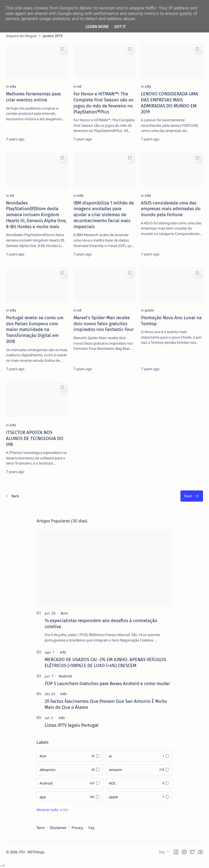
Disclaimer (58, 828)
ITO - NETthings (32, 857)
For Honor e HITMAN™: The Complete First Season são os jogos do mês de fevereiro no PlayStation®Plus (103, 103)
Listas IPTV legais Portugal (72, 725)
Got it (120, 27)
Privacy (77, 828)
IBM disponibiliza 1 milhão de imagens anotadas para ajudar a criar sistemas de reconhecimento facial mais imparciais (104, 215)
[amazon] (139, 770)
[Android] (65, 676)
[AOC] (139, 783)
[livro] (64, 613)
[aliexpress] (70, 770)
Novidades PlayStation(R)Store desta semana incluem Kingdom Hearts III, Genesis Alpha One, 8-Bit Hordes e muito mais (36, 215)
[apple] (139, 797)
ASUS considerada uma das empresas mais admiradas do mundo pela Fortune (171, 209)
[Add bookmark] (62, 49)
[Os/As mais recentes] (12, 496)
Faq (91, 828)
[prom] (149, 310)
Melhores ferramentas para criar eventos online (33, 97)
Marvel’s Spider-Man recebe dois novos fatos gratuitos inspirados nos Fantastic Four (104, 324)
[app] (70, 797)
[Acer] (70, 756)
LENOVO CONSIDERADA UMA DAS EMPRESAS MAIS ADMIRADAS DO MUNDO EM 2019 (170, 103)
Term (41, 828)
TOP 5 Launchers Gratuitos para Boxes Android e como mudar (107, 683)
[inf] (79, 86)
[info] (13, 86)
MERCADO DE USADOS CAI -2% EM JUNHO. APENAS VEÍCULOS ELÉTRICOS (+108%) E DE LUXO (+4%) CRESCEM (105, 662)
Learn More (97, 27)
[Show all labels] (52, 810)
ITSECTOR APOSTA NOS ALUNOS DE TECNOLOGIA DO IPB (35, 438)
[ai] (139, 756)
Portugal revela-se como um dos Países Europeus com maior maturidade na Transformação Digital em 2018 (35, 329)
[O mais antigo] (192, 496)
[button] (176, 857)
